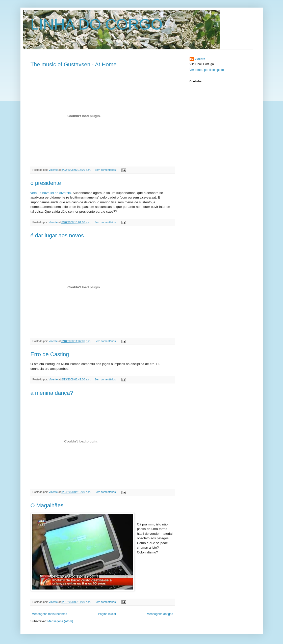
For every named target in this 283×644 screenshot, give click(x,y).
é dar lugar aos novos (57, 235)
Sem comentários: (106, 170)
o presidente (46, 183)
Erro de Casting (50, 354)
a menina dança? (52, 393)
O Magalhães (47, 505)
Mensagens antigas (160, 614)
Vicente (200, 59)
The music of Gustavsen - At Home (74, 64)
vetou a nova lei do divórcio (51, 193)
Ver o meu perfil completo (207, 70)
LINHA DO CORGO (97, 24)
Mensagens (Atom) (60, 621)
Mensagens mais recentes (49, 614)
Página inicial (107, 614)
